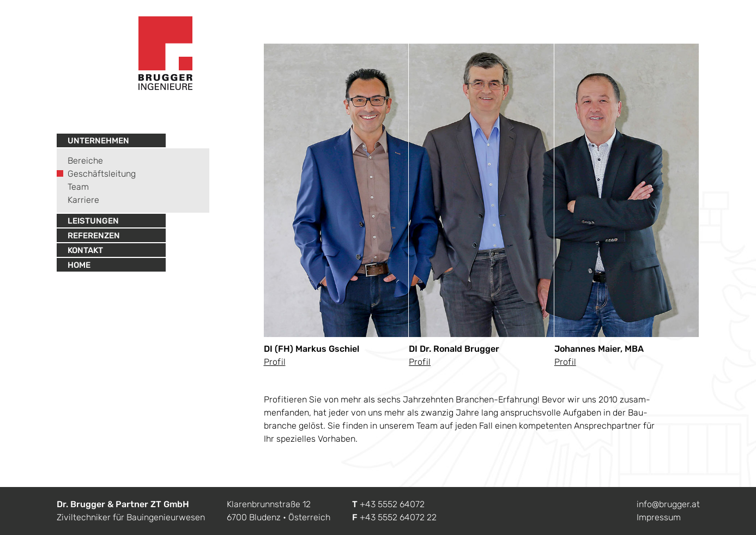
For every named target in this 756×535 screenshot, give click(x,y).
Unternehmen (98, 141)
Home (79, 265)
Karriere (83, 200)
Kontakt (85, 250)
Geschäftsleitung (102, 174)
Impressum (659, 517)
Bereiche (85, 161)
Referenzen (94, 236)
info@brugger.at (668, 504)
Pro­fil (275, 362)
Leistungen (93, 221)
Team (78, 187)
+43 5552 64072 (392, 504)
